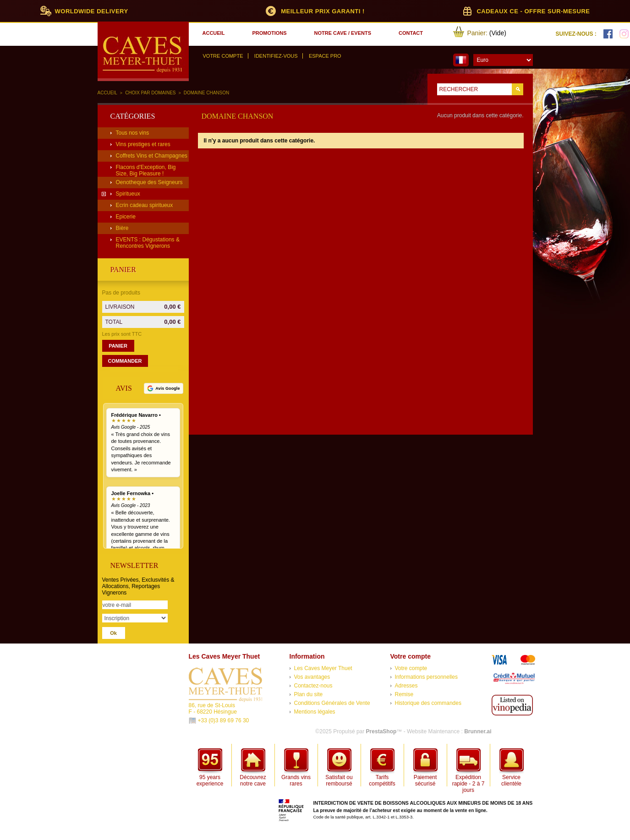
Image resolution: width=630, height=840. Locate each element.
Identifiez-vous (276, 56)
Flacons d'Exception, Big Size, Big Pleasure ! (146, 170)
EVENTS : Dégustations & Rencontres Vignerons (148, 243)
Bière (122, 228)
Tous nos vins (133, 133)
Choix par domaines (150, 93)
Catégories (133, 116)
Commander (125, 361)
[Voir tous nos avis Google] (163, 388)
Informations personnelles (426, 677)
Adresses (406, 686)
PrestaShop (381, 731)
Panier (123, 270)
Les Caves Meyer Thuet (323, 668)
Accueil (107, 93)
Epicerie (126, 217)
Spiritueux (128, 194)
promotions (269, 33)
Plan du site (309, 694)
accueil (214, 33)
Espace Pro (325, 56)
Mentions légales (315, 712)
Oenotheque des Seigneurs (149, 182)
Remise (404, 694)
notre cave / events (343, 33)
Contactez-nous (313, 686)
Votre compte (223, 56)
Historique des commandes (428, 703)
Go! (518, 89)
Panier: (477, 33)
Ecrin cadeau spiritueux (145, 205)
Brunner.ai (478, 731)
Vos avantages (312, 677)
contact (411, 33)
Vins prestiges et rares (143, 144)
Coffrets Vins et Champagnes (152, 156)
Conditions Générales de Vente (332, 703)
